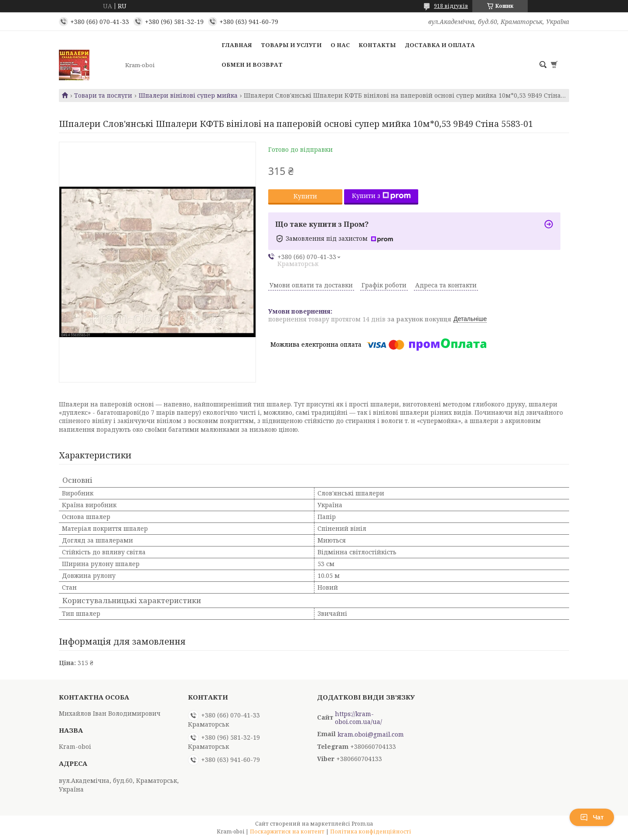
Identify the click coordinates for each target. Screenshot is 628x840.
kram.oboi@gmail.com (371, 734)
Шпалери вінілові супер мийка (188, 96)
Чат (592, 817)
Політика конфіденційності (371, 831)
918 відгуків (451, 6)
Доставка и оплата (440, 45)
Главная (237, 45)
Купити (305, 196)
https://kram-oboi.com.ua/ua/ (358, 718)
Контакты (377, 45)
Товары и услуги (291, 45)
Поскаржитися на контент (287, 831)
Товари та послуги (103, 96)
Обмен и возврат (252, 65)
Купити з (381, 196)
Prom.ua (362, 824)
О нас (340, 45)
